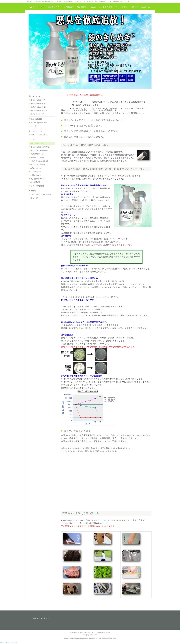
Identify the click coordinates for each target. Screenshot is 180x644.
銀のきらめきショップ (89, 633)
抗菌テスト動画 (37, 158)
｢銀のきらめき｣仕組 (39, 161)
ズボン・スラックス (39, 135)
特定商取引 (35, 182)
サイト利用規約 (37, 186)
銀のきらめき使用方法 (40, 147)
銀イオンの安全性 (38, 164)
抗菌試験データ (37, 154)
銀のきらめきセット (39, 110)
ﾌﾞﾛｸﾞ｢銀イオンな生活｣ (41, 194)
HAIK (31, 7)
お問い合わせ (36, 175)
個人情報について (38, 179)
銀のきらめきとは (38, 143)
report (93, 7)
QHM (114, 638)
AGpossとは (36, 168)
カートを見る (121, 7)
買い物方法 (82, 7)
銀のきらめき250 (38, 103)
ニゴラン (34, 126)
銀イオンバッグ (37, 114)
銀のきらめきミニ (38, 107)
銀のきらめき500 (38, 100)
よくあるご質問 (106, 7)
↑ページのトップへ (34, 618)
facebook (146, 7)
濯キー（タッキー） (39, 123)
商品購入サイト (54, 7)
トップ (41, 7)
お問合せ (134, 7)
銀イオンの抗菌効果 (39, 150)
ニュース (34, 198)
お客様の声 (69, 7)
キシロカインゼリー (9, 642)
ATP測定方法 (36, 172)
